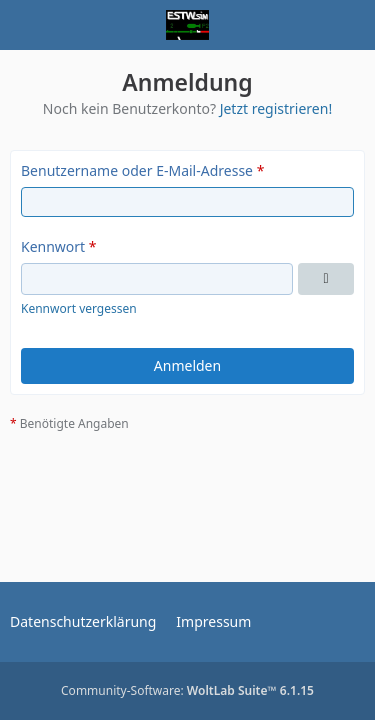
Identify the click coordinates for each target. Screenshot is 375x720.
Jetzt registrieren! (276, 108)
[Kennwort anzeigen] (326, 279)
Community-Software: (187, 690)
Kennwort (53, 246)
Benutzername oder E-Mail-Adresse (137, 170)
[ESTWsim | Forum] (187, 25)
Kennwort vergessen (79, 308)
